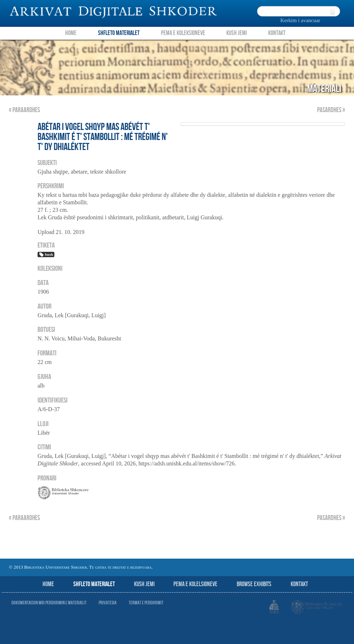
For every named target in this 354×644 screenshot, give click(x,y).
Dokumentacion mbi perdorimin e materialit (49, 603)
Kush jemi (144, 584)
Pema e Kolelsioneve (195, 584)
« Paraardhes (24, 110)
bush (46, 255)
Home (71, 33)
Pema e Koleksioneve (183, 33)
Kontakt (277, 33)
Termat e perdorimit (146, 603)
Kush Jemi (237, 33)
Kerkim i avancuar (300, 20)
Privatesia (108, 603)
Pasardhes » (331, 110)
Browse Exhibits (254, 584)
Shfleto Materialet (119, 33)
